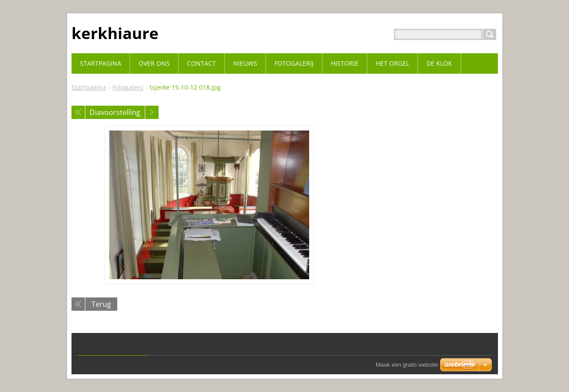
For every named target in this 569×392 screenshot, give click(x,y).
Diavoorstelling (115, 112)
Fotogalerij (128, 87)
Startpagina (89, 87)
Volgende (152, 112)
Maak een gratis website (407, 365)
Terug (101, 304)
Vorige (78, 112)
